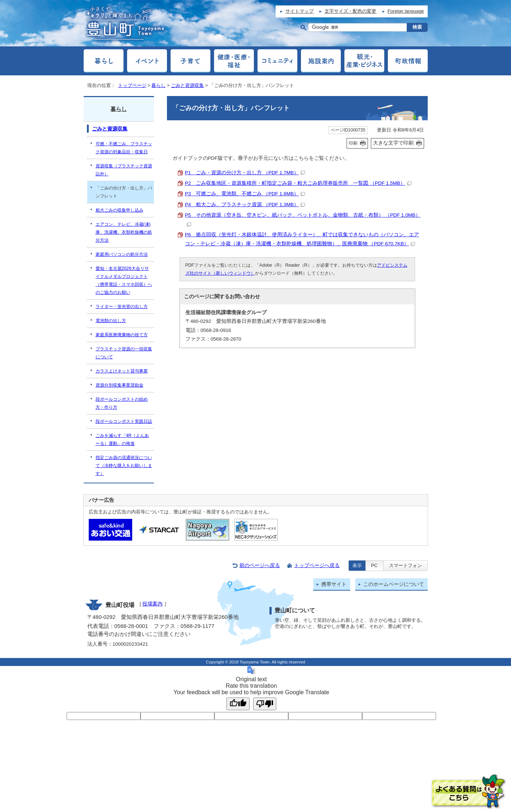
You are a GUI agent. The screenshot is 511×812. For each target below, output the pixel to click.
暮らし (158, 85)
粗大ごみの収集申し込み (120, 210)
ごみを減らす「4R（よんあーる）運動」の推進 (122, 440)
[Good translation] (238, 704)
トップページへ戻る (317, 565)
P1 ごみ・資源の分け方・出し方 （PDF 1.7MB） (245, 173)
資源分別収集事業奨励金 (120, 385)
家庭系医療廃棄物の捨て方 (122, 335)
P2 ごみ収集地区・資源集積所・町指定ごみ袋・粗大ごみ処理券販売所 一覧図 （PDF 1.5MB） (298, 183)
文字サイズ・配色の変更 (350, 11)
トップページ (132, 85)
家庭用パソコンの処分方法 (122, 254)
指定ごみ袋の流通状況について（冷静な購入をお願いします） (124, 466)
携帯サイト (334, 584)
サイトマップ (300, 11)
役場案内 (152, 604)
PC (374, 565)
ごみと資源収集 (187, 85)
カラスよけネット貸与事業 (122, 371)
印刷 (353, 143)
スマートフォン (405, 565)
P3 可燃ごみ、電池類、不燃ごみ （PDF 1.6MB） (245, 194)
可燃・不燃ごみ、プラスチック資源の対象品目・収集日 (124, 148)
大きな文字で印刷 (393, 143)
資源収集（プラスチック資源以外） (124, 170)
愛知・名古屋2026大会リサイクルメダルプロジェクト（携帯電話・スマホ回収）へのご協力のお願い (124, 280)
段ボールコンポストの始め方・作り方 (122, 403)
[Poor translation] (265, 704)
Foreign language (406, 11)
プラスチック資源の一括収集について (124, 353)
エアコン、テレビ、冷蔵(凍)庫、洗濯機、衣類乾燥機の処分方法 (124, 232)
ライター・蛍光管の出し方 (122, 307)
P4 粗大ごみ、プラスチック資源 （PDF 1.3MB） (245, 205)
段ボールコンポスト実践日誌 (124, 421)
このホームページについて (394, 584)
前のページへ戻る (260, 565)
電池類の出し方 (111, 321)
